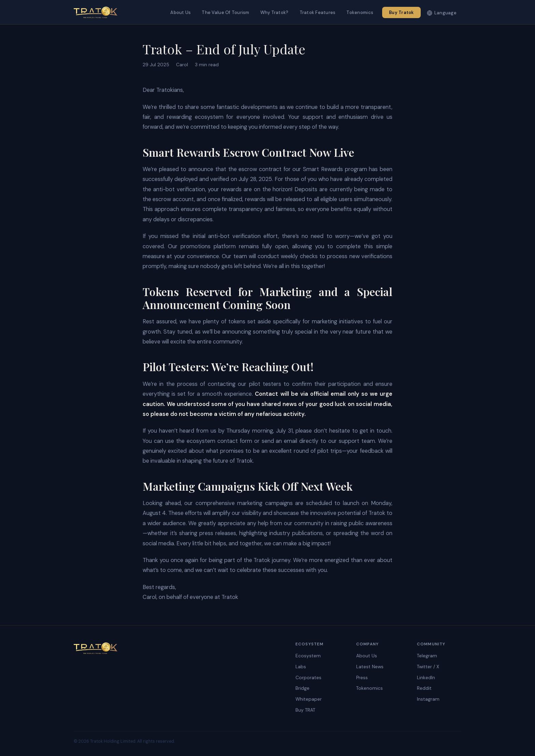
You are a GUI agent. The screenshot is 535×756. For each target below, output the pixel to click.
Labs (301, 667)
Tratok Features (318, 12)
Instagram (428, 699)
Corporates (308, 678)
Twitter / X (428, 667)
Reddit (424, 688)
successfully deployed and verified (186, 179)
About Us (180, 12)
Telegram (427, 656)
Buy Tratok (401, 12)
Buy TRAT (305, 710)
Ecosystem (308, 656)
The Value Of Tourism (225, 12)
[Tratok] (96, 12)
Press (362, 678)
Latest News (370, 667)
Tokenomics (360, 12)
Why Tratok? (274, 12)
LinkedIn (426, 678)
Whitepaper (309, 699)
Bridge (302, 688)
